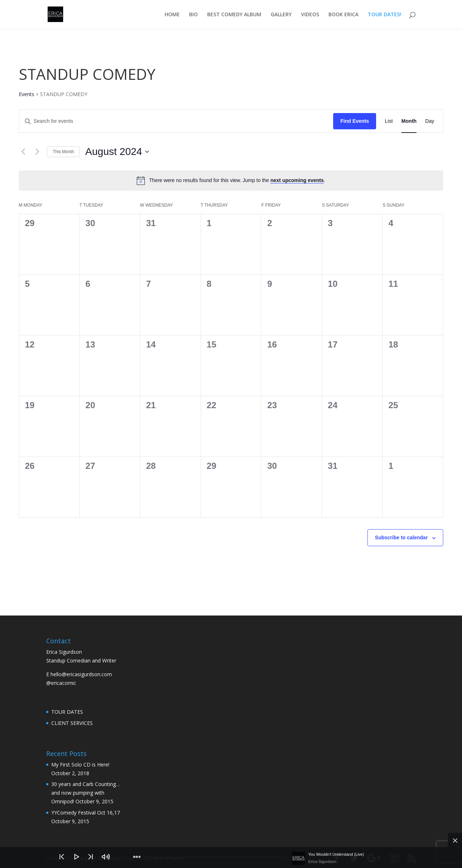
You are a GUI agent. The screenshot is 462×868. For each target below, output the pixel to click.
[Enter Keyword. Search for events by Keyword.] (176, 121)
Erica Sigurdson (322, 861)
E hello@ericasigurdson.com (79, 674)
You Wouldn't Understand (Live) (336, 854)
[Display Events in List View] (389, 121)
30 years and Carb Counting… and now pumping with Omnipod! (86, 793)
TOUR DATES (67, 712)
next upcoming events (297, 180)
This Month (63, 152)
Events (27, 94)
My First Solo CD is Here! (80, 765)
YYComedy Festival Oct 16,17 (86, 813)
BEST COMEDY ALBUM (234, 15)
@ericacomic (61, 683)
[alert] (231, 181)
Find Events (355, 121)
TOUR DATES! (385, 15)
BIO (193, 15)
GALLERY (281, 15)
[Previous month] (23, 152)
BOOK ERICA (343, 15)
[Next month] (37, 152)
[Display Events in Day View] (430, 121)
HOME (172, 15)
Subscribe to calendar (401, 537)
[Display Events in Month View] (409, 121)
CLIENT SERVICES (72, 723)
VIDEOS (310, 15)
